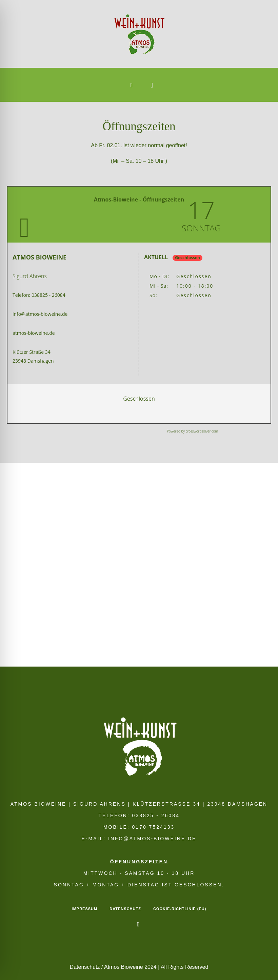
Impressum (85, 909)
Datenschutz (125, 909)
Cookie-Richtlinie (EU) (180, 909)
